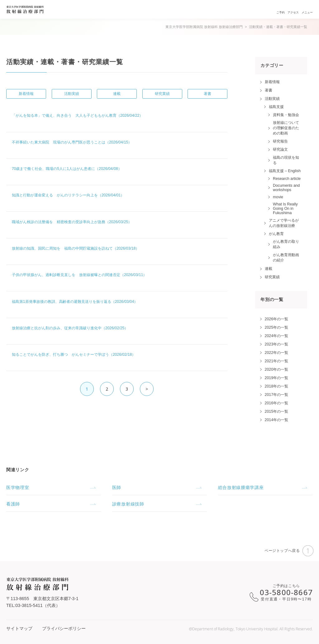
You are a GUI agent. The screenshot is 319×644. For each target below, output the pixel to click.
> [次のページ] (147, 389)
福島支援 (276, 107)
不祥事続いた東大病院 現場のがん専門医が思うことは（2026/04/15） (72, 142)
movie (278, 197)
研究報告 (280, 141)
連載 (117, 94)
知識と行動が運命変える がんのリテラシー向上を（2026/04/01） (68, 195)
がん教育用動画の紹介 (286, 258)
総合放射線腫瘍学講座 (241, 487)
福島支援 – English (285, 171)
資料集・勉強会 (286, 115)
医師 (117, 487)
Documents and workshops (286, 188)
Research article (287, 179)
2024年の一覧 (276, 336)
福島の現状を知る (286, 160)
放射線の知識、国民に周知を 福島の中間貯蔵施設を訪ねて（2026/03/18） (76, 248)
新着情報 (26, 94)
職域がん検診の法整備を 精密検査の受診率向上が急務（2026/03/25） (72, 222)
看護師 (13, 504)
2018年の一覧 (276, 386)
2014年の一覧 (276, 420)
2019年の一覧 (276, 378)
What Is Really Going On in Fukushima (285, 209)
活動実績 (72, 94)
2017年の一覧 (276, 395)
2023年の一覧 (276, 344)
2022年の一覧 (276, 353)
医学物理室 (18, 487)
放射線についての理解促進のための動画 (286, 128)
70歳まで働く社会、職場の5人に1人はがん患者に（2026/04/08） (67, 169)
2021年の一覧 (276, 361)
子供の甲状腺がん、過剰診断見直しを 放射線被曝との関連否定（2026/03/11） (79, 275)
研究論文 (280, 149)
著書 (207, 94)
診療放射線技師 (128, 504)
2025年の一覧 (276, 327)
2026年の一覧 (276, 319)
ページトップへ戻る (289, 551)
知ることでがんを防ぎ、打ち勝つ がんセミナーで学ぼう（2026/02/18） (74, 355)
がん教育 (276, 234)
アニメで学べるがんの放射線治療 (284, 223)
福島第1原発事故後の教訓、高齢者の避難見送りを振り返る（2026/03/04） (75, 302)
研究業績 (162, 94)
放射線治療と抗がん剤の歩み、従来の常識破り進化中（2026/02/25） (70, 328)
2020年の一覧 (276, 369)
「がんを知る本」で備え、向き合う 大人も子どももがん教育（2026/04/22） (78, 115)
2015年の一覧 (276, 411)
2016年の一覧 (276, 403)
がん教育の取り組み (286, 244)
